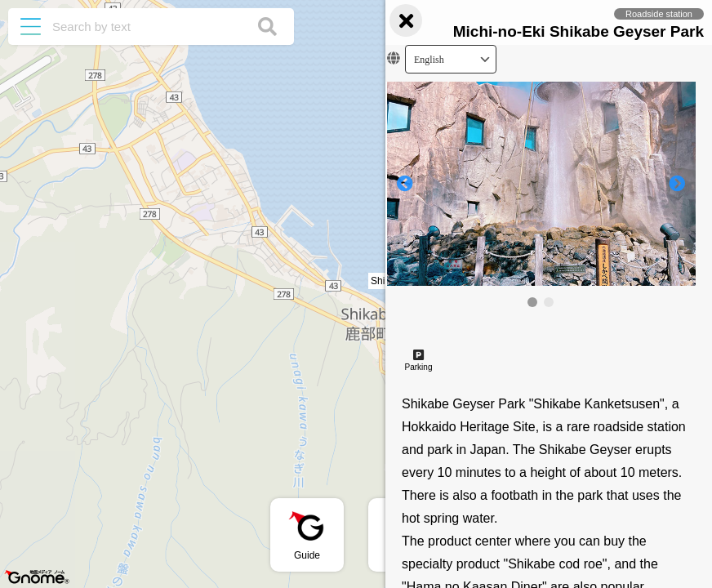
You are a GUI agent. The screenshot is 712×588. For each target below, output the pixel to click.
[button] (356, 282)
